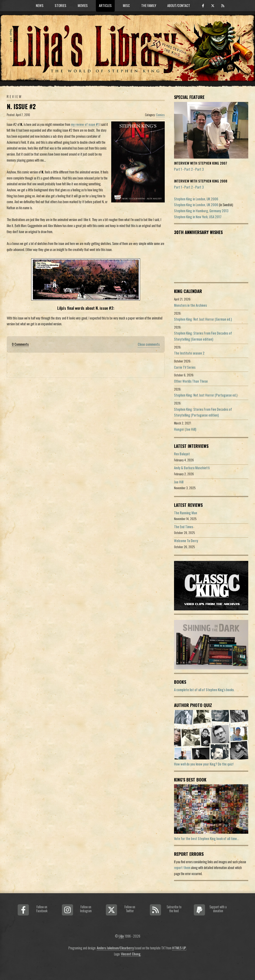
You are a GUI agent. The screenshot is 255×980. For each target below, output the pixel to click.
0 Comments (20, 344)
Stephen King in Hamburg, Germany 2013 (201, 211)
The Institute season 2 (189, 353)
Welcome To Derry (186, 541)
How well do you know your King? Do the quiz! (204, 764)
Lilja (121, 936)
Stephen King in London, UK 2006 (196, 199)
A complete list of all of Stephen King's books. (204, 690)
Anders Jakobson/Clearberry (115, 948)
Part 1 (178, 169)
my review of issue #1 (85, 124)
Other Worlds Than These (191, 381)
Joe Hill (179, 482)
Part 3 (200, 169)
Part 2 (189, 169)
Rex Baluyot (182, 454)
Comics (160, 115)
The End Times (184, 527)
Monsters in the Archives (190, 305)
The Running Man (186, 513)
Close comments (149, 344)
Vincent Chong (131, 954)
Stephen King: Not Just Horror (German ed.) (203, 319)
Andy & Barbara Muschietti (192, 468)
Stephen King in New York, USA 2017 (198, 217)
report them (182, 868)
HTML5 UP (179, 948)
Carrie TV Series (185, 367)
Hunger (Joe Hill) (185, 429)
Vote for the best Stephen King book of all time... (206, 838)
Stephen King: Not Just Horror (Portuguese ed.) (206, 395)
